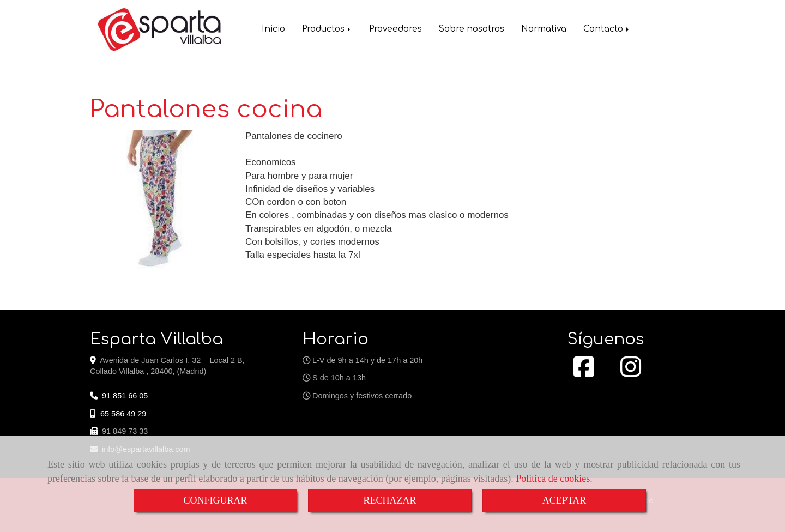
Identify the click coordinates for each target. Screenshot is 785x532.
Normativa (544, 30)
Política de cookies (553, 479)
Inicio (273, 30)
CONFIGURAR (215, 500)
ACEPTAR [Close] (564, 500)
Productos (327, 30)
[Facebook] (584, 373)
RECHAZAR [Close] (390, 500)
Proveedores (395, 30)
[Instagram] (631, 373)
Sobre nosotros (472, 30)
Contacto (607, 30)
